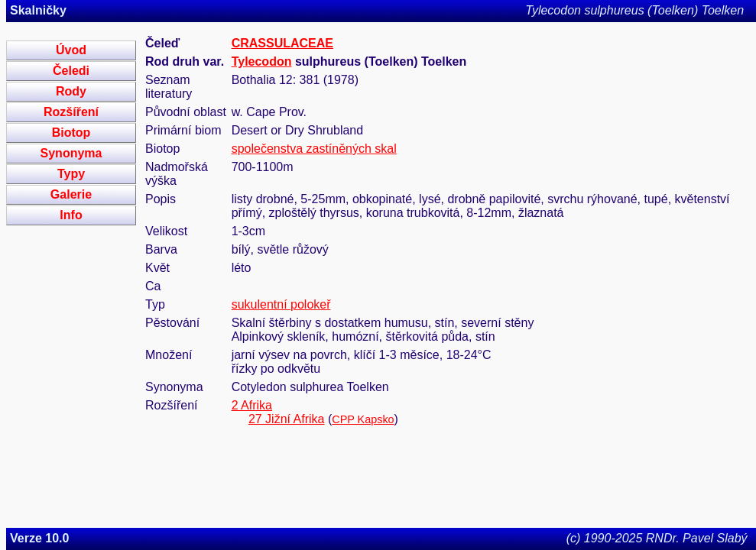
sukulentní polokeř (281, 304)
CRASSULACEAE (282, 43)
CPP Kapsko (363, 419)
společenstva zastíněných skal (314, 149)
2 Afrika (252, 405)
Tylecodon (262, 61)
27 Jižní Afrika (287, 419)
